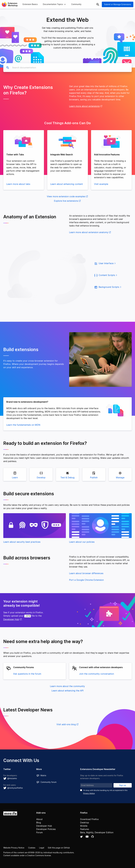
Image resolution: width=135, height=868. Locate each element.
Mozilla (10, 813)
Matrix (43, 775)
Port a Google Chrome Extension (86, 580)
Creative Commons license (39, 855)
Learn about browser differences (86, 573)
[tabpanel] (24, 160)
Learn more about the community (67, 686)
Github (93, 836)
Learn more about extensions (84, 106)
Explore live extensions (66, 201)
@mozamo (12, 778)
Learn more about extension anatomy (89, 232)
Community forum (48, 782)
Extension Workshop (13, 4)
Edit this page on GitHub (59, 847)
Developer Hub (11, 619)
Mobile (84, 825)
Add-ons (41, 812)
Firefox (84, 812)
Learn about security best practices (22, 542)
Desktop (85, 822)
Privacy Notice (89, 793)
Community (76, 4)
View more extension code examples (66, 196)
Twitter (81, 836)
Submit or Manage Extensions (118, 4)
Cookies (32, 847)
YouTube (87, 836)
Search (98, 4)
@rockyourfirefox (15, 787)
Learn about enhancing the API (67, 690)
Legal (42, 847)
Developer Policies (46, 829)
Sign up (123, 785)
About (39, 819)
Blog (39, 822)
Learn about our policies (82, 542)
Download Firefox (89, 819)
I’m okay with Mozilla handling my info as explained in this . (105, 791)
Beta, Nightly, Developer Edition (97, 832)
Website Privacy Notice (14, 847)
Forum (39, 832)
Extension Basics (30, 4)
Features (85, 829)
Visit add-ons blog (66, 724)
